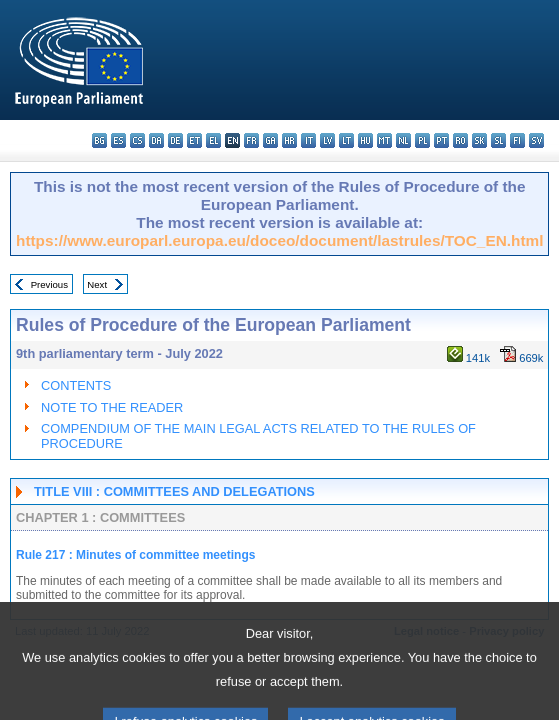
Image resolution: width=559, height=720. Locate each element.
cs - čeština (137, 140)
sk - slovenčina (479, 140)
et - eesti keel (194, 140)
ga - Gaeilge (270, 140)
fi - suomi (517, 140)
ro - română (460, 140)
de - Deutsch (175, 140)
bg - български (99, 140)
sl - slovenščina (498, 140)
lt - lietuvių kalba (346, 140)
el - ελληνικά (213, 140)
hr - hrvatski (289, 140)
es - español (118, 140)
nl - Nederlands (403, 140)
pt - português (441, 140)
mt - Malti (384, 140)
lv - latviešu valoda (327, 140)
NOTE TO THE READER (112, 407)
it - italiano (308, 140)
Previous (49, 284)
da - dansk (156, 140)
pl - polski (422, 140)
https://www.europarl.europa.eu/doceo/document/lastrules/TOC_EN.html (279, 240)
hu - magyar (365, 140)
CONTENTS (76, 385)
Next (97, 284)
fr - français (251, 140)
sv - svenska (536, 140)
